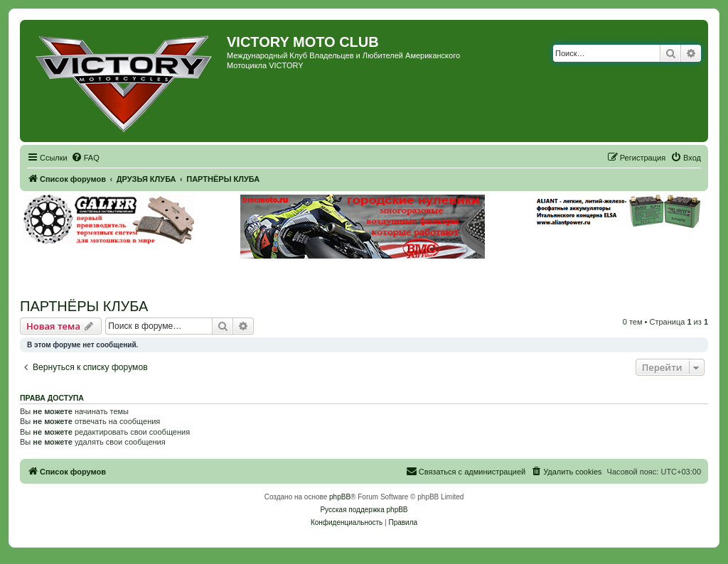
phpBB (340, 497)
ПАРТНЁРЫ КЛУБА (84, 306)
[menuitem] (85, 158)
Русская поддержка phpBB (364, 510)
